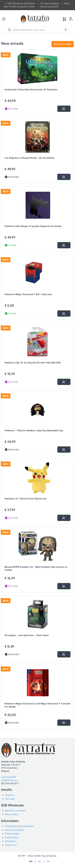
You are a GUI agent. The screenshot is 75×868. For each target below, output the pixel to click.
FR (48, 861)
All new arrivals (63, 44)
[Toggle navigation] (4, 19)
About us (10, 795)
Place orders (11, 814)
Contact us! (11, 845)
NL (40, 861)
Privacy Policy (12, 834)
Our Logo (10, 799)
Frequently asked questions (19, 826)
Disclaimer (10, 841)
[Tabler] (35, 19)
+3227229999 (9, 777)
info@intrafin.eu (9, 780)
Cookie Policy (12, 837)
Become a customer (15, 811)
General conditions (15, 830)
